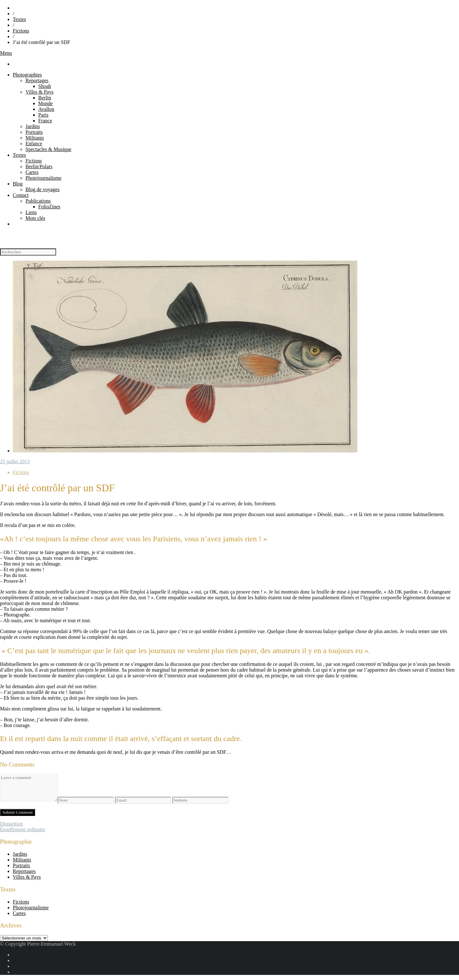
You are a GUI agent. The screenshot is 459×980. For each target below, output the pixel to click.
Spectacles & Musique (48, 149)
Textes (19, 19)
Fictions (21, 31)
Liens (31, 212)
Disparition (11, 824)
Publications (38, 201)
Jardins (33, 126)
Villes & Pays (40, 92)
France (45, 121)
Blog (18, 184)
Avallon (46, 109)
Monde (45, 103)
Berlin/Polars (39, 166)
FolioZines (49, 207)
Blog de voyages (43, 189)
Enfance (34, 144)
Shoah (45, 86)
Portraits (34, 132)
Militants (35, 138)
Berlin (45, 98)
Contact (21, 195)
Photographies (27, 75)
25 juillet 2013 (15, 461)
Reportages (37, 80)
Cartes (32, 172)
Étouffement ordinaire (22, 829)
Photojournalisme (44, 178)
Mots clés (35, 218)
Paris (43, 115)
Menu (6, 53)
